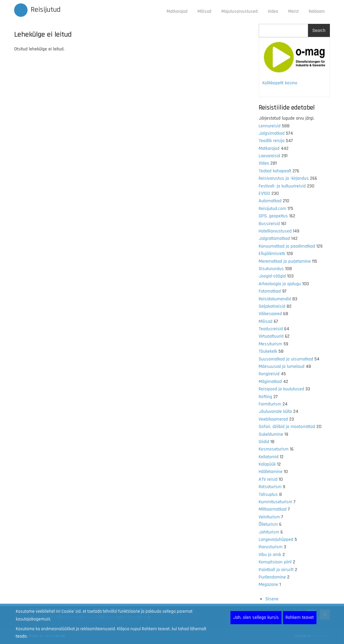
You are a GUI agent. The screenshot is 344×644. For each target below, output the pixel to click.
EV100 (264, 194)
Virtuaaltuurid (271, 336)
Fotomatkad (270, 291)
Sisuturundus (271, 269)
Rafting (265, 397)
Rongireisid (269, 374)
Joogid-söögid (272, 276)
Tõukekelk (268, 351)
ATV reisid (268, 479)
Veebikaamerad (273, 419)
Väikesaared (270, 314)
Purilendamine (272, 577)
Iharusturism (271, 547)
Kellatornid (269, 457)
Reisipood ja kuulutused (281, 389)
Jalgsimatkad (272, 133)
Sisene (272, 599)
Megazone (268, 585)
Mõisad (204, 11)
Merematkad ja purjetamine (285, 261)
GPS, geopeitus (273, 216)
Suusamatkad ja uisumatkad (286, 359)
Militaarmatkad (273, 509)
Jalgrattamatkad (274, 239)
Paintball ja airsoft (276, 570)
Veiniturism (269, 517)
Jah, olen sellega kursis (256, 617)
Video (273, 11)
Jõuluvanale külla (275, 412)
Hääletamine (271, 472)
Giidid (264, 442)
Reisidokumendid (275, 299)
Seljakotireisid (272, 306)
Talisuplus (268, 495)
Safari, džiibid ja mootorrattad (287, 427)
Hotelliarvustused (275, 231)
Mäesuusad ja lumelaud (282, 367)
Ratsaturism (270, 487)
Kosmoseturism (274, 449)
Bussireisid (269, 224)
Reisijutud (46, 10)
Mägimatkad (270, 382)
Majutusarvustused (240, 11)
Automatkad (270, 201)
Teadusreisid (271, 329)
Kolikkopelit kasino (280, 83)
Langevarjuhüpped (276, 540)
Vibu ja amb (270, 555)
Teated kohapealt (275, 171)
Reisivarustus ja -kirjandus (284, 178)
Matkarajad (177, 11)
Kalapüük (267, 464)
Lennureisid (270, 126)
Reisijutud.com (272, 209)
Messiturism (270, 344)
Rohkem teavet (300, 617)
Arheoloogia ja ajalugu (280, 284)
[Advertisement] (131, 137)
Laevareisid (269, 156)
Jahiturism (269, 532)
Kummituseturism (275, 502)
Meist (293, 11)
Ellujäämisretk (272, 254)
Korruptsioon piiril (275, 562)
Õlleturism (268, 524)
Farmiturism (270, 404)
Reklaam (317, 11)
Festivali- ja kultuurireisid (282, 186)
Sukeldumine (271, 434)
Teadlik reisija (272, 141)
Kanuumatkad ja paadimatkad (287, 246)
